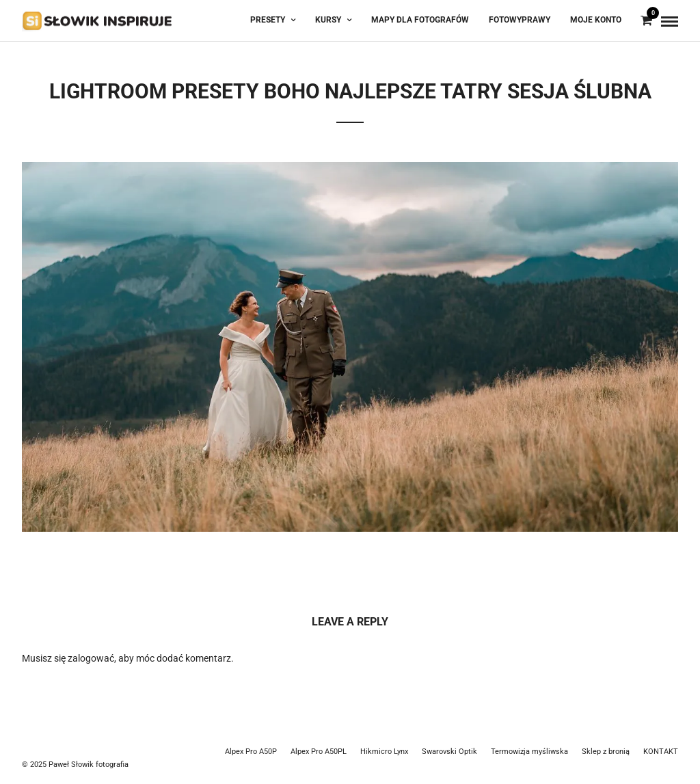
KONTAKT (661, 752)
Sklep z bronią (606, 752)
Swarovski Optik (449, 752)
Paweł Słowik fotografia (89, 765)
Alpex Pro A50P (251, 752)
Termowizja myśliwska (529, 752)
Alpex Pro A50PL (319, 752)
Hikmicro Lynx (384, 752)
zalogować (91, 658)
